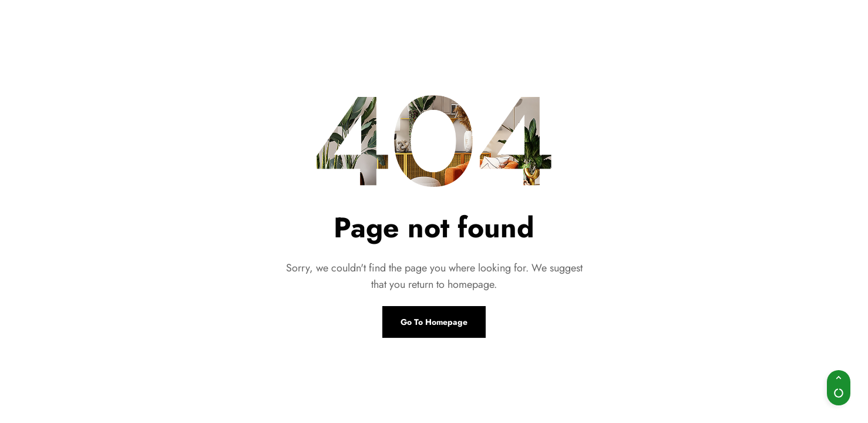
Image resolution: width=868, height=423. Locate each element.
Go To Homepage (434, 322)
